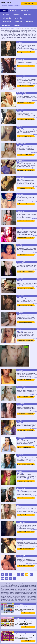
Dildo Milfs (28, 641)
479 (31, 574)
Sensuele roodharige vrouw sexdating (26, 481)
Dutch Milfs (28, 627)
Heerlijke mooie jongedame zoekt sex (26, 447)
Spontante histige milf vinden (26, 136)
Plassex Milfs (6, 25)
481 (7, 579)
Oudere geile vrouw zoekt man (26, 119)
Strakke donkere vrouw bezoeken (26, 189)
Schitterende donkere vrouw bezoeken (26, 238)
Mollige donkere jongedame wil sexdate (26, 86)
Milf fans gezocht (29, 4)
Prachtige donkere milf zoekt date (26, 380)
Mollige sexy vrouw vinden (26, 272)
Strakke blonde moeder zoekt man (26, 498)
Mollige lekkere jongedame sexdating (26, 566)
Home (4, 11)
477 (23, 574)
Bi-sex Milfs (19, 18)
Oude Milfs (13, 11)
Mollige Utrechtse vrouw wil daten (26, 515)
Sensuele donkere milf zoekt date (26, 170)
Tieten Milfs (28, 14)
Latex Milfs (18, 22)
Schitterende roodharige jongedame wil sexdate (26, 322)
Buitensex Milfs (7, 22)
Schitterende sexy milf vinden (26, 305)
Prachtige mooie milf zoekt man (26, 52)
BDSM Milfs (29, 22)
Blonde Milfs (16, 14)
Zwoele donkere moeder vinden (26, 464)
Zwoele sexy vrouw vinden (26, 414)
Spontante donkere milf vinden (26, 532)
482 (11, 579)
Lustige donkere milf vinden (26, 549)
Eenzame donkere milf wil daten (26, 66)
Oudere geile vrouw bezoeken (26, 340)
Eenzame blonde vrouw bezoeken (26, 155)
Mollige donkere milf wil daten (26, 103)
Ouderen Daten (28, 613)
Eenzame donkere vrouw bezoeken (26, 204)
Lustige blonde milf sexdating (26, 397)
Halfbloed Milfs (7, 18)
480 (2, 579)
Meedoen (17, 25)
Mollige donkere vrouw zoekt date (26, 431)
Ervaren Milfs (24, 11)
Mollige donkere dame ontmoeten (26, 255)
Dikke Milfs (5, 14)
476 (19, 574)
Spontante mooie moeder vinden (26, 221)
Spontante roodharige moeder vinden (26, 289)
